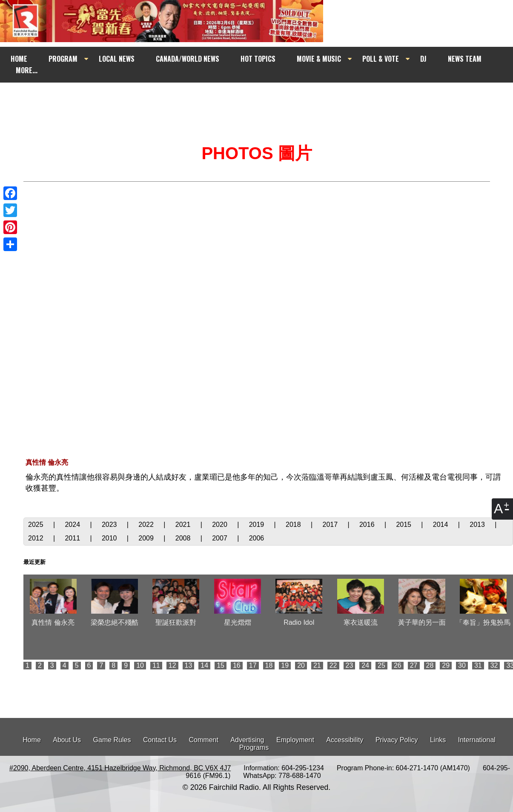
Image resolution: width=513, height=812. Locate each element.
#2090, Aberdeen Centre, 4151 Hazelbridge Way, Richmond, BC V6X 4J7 (120, 768)
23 (350, 665)
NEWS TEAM (465, 59)
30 (462, 665)
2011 (73, 538)
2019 (258, 525)
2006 (257, 538)
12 (172, 665)
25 (381, 665)
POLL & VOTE (381, 59)
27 (414, 665)
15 (221, 665)
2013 (478, 525)
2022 (147, 525)
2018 (294, 525)
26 (398, 665)
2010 (110, 538)
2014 (441, 525)
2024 (73, 525)
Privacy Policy (397, 740)
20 (301, 665)
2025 (37, 525)
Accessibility (345, 740)
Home (32, 740)
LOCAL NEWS (117, 59)
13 (189, 665)
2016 (368, 525)
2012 (37, 538)
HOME (19, 59)
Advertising (247, 740)
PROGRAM (63, 59)
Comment (204, 740)
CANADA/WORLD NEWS (188, 59)
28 (430, 665)
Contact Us (160, 740)
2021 (184, 525)
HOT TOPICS (258, 59)
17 (253, 665)
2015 (404, 525)
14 (204, 665)
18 (269, 665)
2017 (331, 525)
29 (446, 665)
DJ (423, 59)
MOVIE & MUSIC (319, 59)
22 (333, 665)
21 (317, 665)
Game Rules (112, 740)
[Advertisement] (264, 99)
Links (438, 740)
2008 (184, 538)
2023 (110, 525)
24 (365, 665)
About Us (67, 740)
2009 (147, 538)
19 (285, 665)
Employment (295, 740)
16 (237, 665)
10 (140, 665)
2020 (221, 525)
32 (494, 665)
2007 (221, 538)
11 (156, 665)
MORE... (27, 70)
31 (478, 665)
